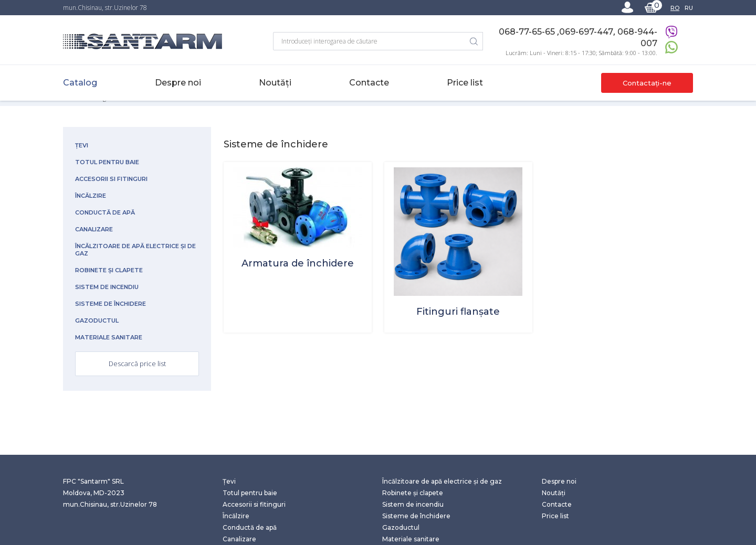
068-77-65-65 (528, 32)
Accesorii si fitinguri (111, 179)
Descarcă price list (137, 364)
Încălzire (91, 196)
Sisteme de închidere (111, 304)
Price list (465, 83)
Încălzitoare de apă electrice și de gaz (135, 250)
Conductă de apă (105, 212)
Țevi (82, 145)
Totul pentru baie (107, 162)
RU (689, 8)
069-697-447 (586, 32)
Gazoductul (97, 320)
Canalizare (94, 229)
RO (675, 8)
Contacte (369, 83)
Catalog (80, 83)
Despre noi (178, 83)
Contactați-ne (647, 83)
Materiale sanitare (109, 337)
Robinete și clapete (109, 270)
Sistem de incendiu (107, 287)
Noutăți (275, 83)
